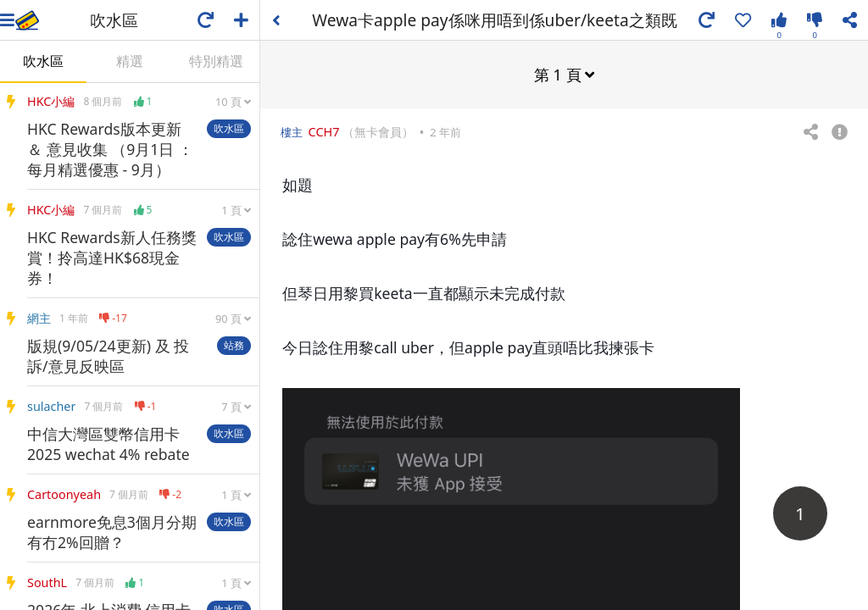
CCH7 (324, 131)
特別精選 (216, 61)
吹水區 (43, 61)
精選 (130, 61)
